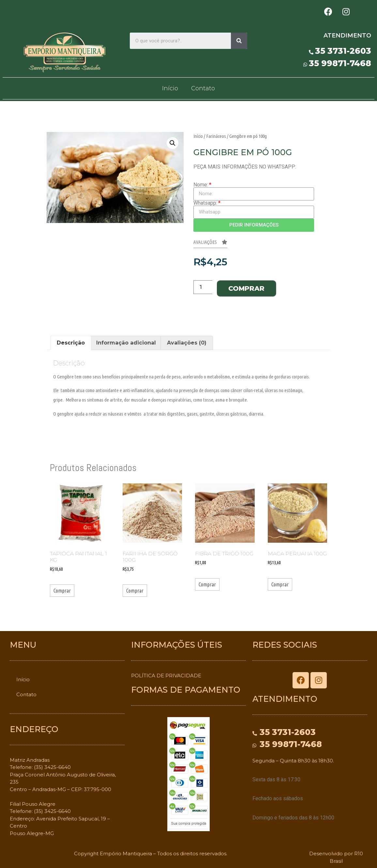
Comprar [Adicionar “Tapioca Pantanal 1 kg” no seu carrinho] (62, 591)
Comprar (246, 288)
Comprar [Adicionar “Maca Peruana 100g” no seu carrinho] (280, 584)
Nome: (201, 185)
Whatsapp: (205, 203)
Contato (203, 88)
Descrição (71, 343)
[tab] (71, 343)
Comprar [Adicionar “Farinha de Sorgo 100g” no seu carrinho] (135, 591)
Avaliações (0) (187, 343)
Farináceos (216, 136)
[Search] (239, 41)
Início (170, 88)
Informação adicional (126, 343)
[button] (210, 244)
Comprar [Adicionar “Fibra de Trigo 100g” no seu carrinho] (207, 584)
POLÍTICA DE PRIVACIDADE (166, 676)
